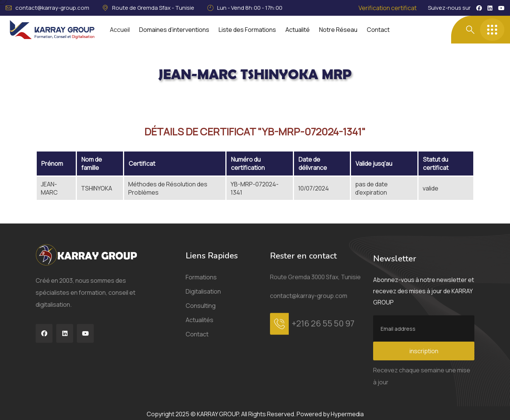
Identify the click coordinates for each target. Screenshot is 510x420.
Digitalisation (203, 301)
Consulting (201, 316)
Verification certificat (388, 8)
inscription (424, 395)
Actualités (199, 330)
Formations (201, 287)
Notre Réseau (338, 30)
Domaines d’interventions (174, 30)
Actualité (298, 30)
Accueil (120, 30)
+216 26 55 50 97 (323, 347)
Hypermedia (347, 414)
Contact (378, 30)
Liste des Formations (247, 30)
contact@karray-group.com (52, 8)
